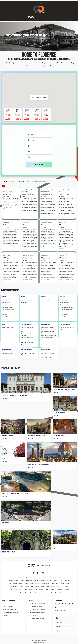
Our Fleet (5, 616)
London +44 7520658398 (37, 610)
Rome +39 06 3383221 (36, 607)
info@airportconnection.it (37, 613)
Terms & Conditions (8, 607)
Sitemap (57, 610)
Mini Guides (63, 610)
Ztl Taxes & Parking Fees (9, 610)
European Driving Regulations (11, 613)
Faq (4, 604)
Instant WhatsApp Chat (37, 619)
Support (33, 616)
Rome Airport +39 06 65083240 (39, 604)
